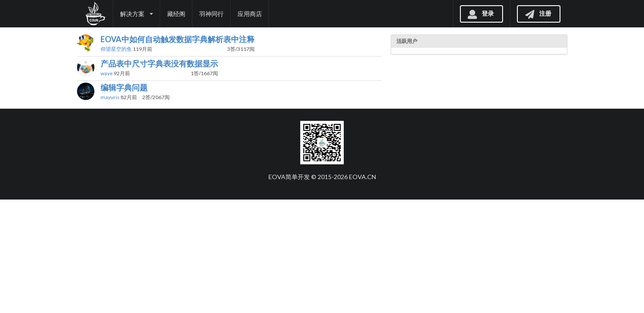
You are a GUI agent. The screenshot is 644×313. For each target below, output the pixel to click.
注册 (538, 13)
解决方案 (137, 14)
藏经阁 (176, 14)
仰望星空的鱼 (116, 49)
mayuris (110, 97)
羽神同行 (211, 14)
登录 (480, 13)
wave (107, 73)
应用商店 (250, 14)
